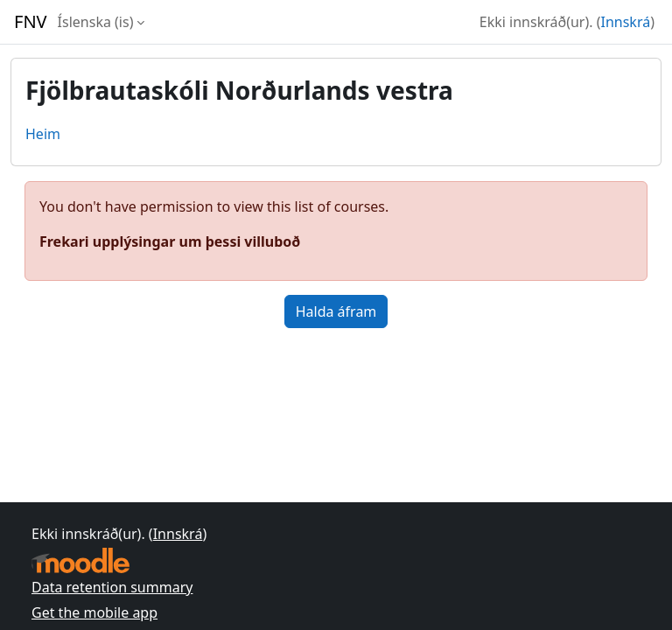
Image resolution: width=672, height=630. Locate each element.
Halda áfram (336, 311)
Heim (43, 134)
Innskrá (626, 22)
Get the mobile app (94, 612)
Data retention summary (112, 587)
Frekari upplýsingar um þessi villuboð (170, 241)
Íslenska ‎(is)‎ (96, 22)
